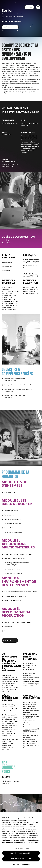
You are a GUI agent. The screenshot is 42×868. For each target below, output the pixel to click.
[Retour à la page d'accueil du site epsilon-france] (10, 11)
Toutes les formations (12, 17)
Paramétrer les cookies (21, 864)
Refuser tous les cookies (21, 859)
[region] (21, 840)
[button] (38, 7)
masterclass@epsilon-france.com (31, 736)
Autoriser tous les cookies (21, 853)
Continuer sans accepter (21, 848)
